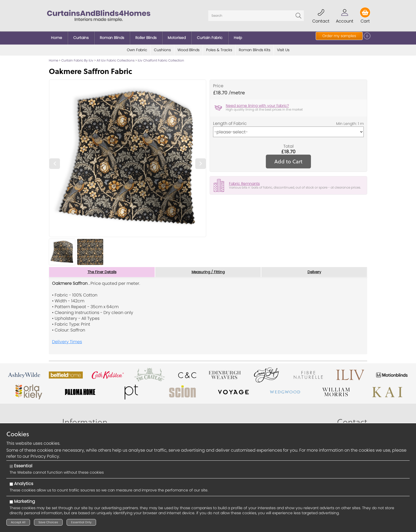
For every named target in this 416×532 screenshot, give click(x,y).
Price (218, 84)
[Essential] (11, 466)
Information (85, 420)
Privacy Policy (45, 456)
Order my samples (339, 36)
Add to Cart (288, 159)
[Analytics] (11, 484)
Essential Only (81, 522)
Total (289, 144)
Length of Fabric (230, 121)
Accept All (18, 522)
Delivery (314, 270)
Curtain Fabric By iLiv (77, 58)
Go (298, 15)
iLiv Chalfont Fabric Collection (161, 58)
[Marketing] (11, 502)
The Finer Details (102, 270)
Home (53, 58)
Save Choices (48, 522)
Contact (352, 420)
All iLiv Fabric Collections (116, 58)
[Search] (256, 15)
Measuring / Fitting (208, 270)
